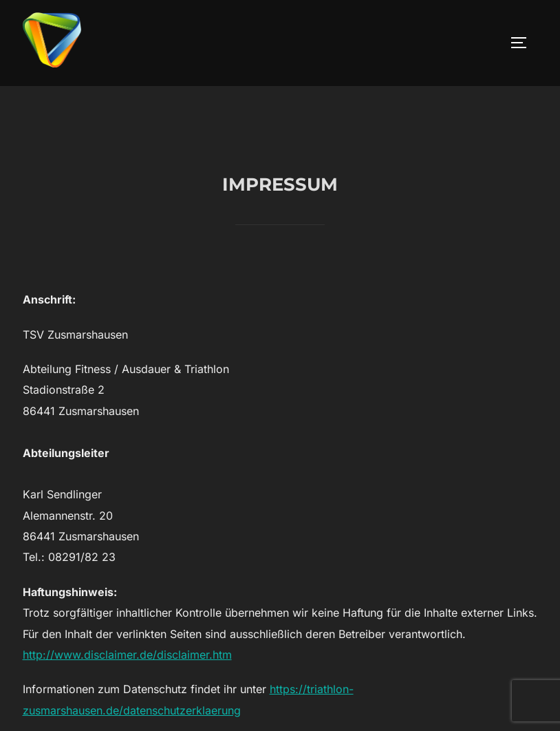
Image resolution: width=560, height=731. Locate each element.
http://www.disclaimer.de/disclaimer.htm (127, 686)
